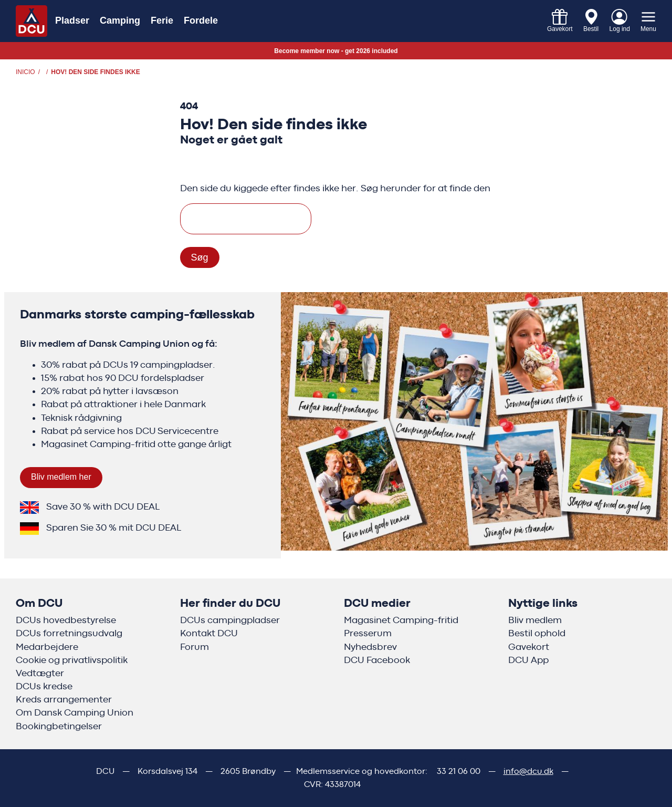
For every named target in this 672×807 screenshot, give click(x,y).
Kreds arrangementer (64, 700)
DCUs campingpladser (230, 620)
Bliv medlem (535, 620)
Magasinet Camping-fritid (401, 620)
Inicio (25, 72)
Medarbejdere (47, 647)
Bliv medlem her (61, 477)
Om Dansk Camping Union (75, 713)
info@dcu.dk (528, 771)
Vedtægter (40, 674)
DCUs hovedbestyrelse (66, 620)
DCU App (528, 660)
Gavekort (529, 647)
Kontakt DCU (209, 634)
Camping (120, 20)
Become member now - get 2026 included (336, 51)
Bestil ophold (537, 634)
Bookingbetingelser (59, 727)
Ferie (162, 20)
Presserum (368, 634)
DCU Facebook (377, 660)
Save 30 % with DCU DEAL (103, 507)
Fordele (201, 20)
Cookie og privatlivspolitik (72, 660)
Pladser (72, 20)
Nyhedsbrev (370, 647)
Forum (195, 647)
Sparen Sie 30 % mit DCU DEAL (114, 528)
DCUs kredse (44, 687)
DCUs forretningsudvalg (69, 634)
